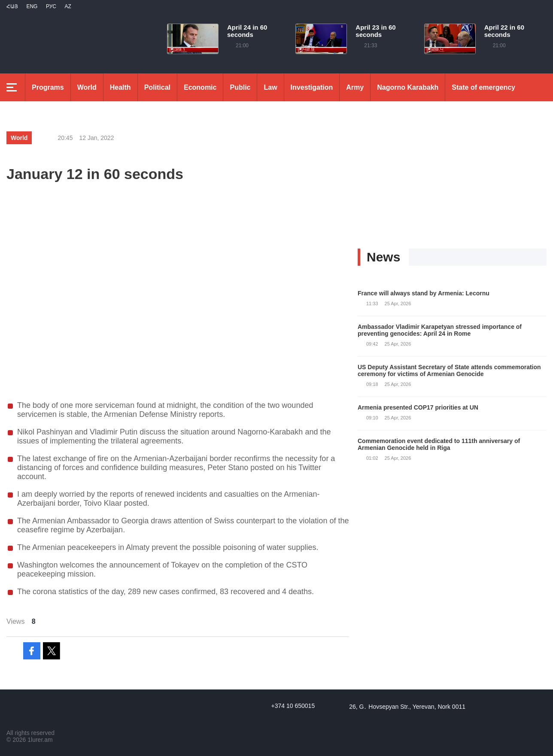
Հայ (12, 6)
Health (120, 87)
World (87, 87)
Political (157, 87)
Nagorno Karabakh (408, 87)
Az (68, 6)
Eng (32, 6)
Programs (48, 87)
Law (270, 87)
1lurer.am (40, 740)
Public (240, 87)
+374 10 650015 (293, 706)
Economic (200, 87)
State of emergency (483, 87)
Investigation (312, 87)
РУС (51, 6)
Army (355, 87)
